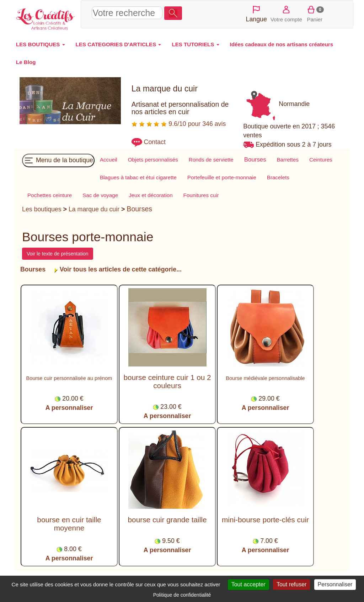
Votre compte (286, 13)
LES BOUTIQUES (41, 44)
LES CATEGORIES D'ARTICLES (119, 44)
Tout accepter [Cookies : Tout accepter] (248, 584)
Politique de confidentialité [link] (182, 595)
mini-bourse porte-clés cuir (265, 520)
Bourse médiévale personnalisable (265, 378)
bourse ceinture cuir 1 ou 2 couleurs (167, 381)
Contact (155, 142)
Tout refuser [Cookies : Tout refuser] (291, 584)
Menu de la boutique (58, 160)
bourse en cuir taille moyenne (69, 524)
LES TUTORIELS (195, 44)
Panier (315, 13)
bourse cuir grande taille (167, 520)
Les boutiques (42, 209)
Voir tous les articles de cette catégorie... (120, 269)
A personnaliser (69, 408)
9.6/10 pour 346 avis (179, 124)
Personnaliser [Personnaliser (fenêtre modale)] (335, 584)
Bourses (139, 209)
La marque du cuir (94, 209)
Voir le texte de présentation (58, 254)
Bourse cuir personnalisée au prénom (69, 378)
